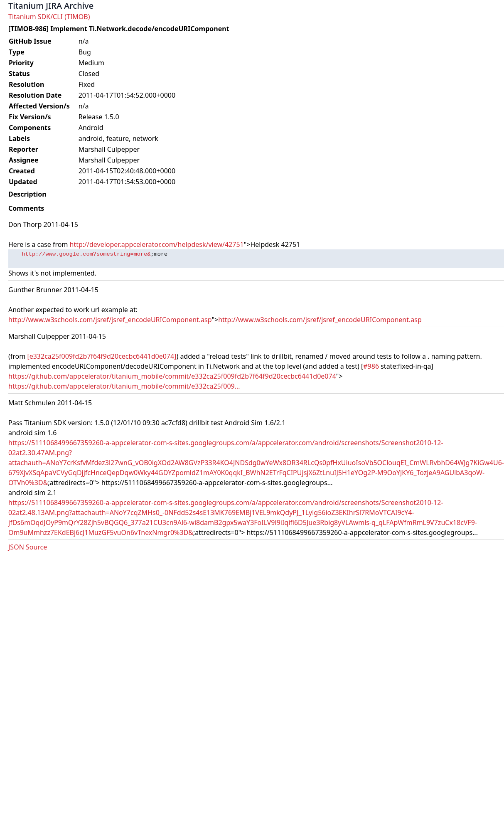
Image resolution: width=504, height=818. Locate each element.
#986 (371, 366)
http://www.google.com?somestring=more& (86, 254)
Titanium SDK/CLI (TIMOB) (49, 17)
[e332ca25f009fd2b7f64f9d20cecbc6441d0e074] (102, 356)
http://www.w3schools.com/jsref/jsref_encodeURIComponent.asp (110, 320)
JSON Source (28, 547)
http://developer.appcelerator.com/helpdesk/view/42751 (157, 244)
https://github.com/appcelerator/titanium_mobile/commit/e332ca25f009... (124, 386)
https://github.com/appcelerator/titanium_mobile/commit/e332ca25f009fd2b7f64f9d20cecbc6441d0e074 (172, 376)
